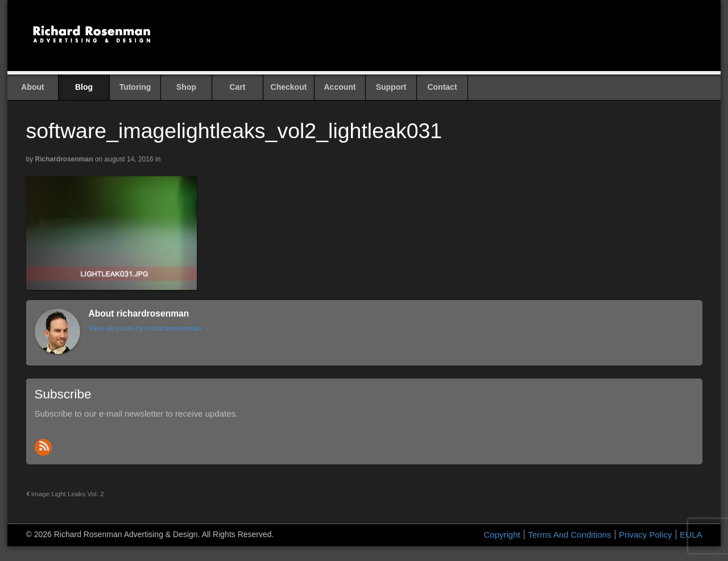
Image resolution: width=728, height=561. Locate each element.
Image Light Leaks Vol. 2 (65, 494)
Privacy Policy (645, 535)
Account (340, 87)
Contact (442, 87)
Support (391, 87)
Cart (237, 87)
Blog (84, 87)
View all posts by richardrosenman (150, 328)
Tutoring (135, 87)
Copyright (502, 535)
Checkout (289, 87)
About (32, 87)
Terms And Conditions (569, 535)
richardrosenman (64, 159)
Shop (186, 87)
